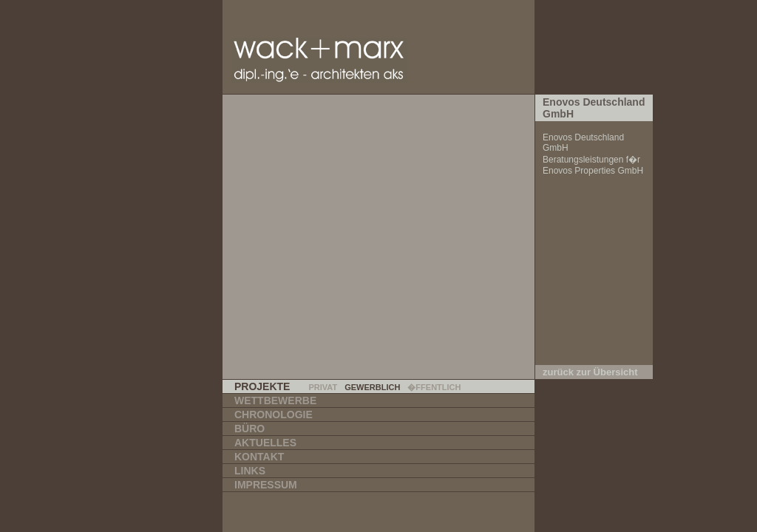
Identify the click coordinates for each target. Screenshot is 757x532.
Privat (323, 387)
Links (250, 471)
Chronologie (274, 415)
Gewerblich (372, 387)
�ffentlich (434, 387)
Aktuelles (265, 443)
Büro (249, 429)
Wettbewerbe (275, 400)
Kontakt (259, 457)
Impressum (266, 485)
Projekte (262, 386)
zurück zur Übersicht (590, 372)
